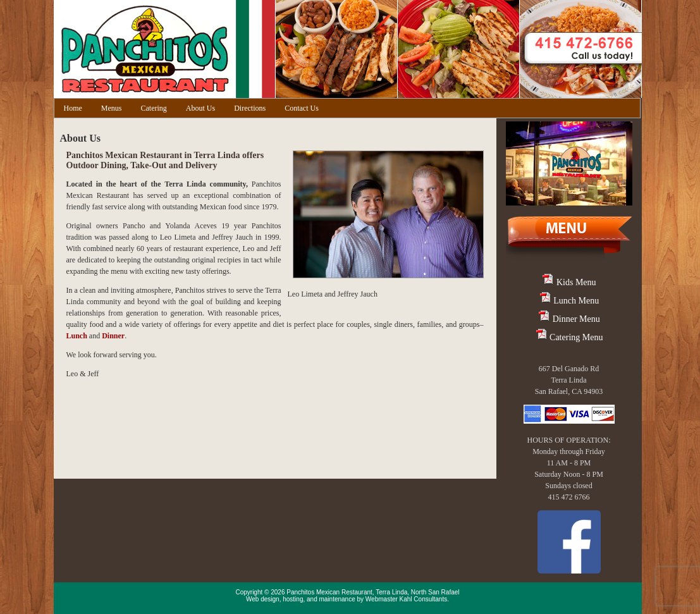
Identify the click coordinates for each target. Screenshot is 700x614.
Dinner (113, 336)
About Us (200, 108)
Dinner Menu (569, 319)
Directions (250, 108)
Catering (154, 108)
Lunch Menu (569, 301)
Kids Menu (568, 282)
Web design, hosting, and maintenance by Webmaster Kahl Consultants (347, 599)
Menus (112, 108)
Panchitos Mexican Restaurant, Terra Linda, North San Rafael (373, 592)
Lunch (77, 336)
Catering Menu (569, 337)
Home (73, 108)
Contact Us (302, 108)
